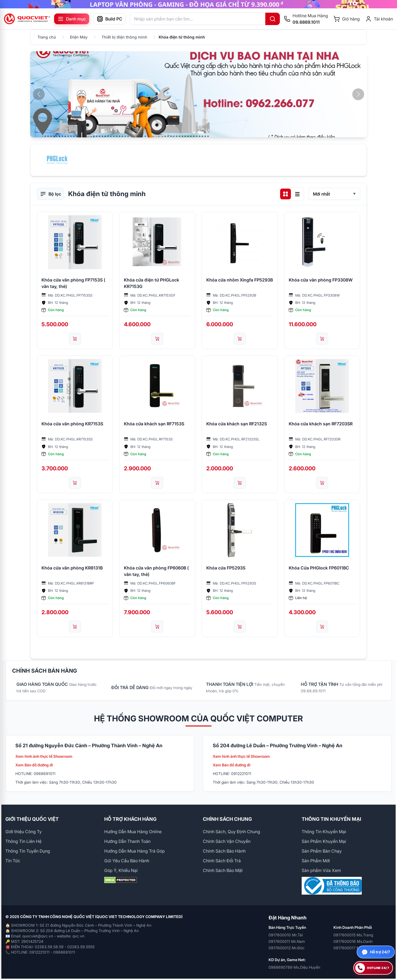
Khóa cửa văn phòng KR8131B (72, 568)
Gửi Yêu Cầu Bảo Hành (127, 861)
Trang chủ (47, 37)
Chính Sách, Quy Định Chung (231, 832)
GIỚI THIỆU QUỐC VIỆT (32, 819)
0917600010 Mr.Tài (286, 935)
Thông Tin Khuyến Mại (324, 832)
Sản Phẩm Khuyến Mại (324, 841)
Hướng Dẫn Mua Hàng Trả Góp (135, 851)
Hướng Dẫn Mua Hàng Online (133, 832)
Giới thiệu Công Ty (24, 832)
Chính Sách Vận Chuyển (227, 841)
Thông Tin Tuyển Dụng (28, 851)
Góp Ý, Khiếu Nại (121, 870)
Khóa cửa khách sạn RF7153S (154, 424)
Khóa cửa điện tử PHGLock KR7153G (152, 283)
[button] (358, 94)
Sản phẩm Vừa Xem (321, 870)
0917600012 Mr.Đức (287, 948)
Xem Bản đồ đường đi (34, 765)
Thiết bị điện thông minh (124, 37)
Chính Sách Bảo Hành (224, 851)
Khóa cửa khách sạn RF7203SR (321, 424)
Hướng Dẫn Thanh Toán (127, 841)
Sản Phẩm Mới (316, 861)
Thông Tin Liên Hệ (23, 841)
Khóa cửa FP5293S (226, 568)
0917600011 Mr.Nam (287, 941)
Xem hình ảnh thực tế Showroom (44, 756)
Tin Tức (13, 861)
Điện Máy (79, 37)
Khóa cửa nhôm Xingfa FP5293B (240, 280)
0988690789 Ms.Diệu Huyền (294, 967)
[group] (198, 4)
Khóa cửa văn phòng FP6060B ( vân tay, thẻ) (156, 571)
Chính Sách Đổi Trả (222, 861)
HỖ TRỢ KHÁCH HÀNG (130, 819)
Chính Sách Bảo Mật (223, 870)
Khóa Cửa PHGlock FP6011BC (319, 568)
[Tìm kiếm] (273, 19)
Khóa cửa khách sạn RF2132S (237, 424)
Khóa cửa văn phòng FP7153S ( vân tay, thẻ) (73, 283)
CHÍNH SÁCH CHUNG (227, 819)
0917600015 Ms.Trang (353, 935)
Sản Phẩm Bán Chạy (322, 851)
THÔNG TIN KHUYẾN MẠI (331, 819)
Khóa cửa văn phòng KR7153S (72, 424)
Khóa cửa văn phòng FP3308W (321, 280)
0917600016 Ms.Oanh (353, 941)
